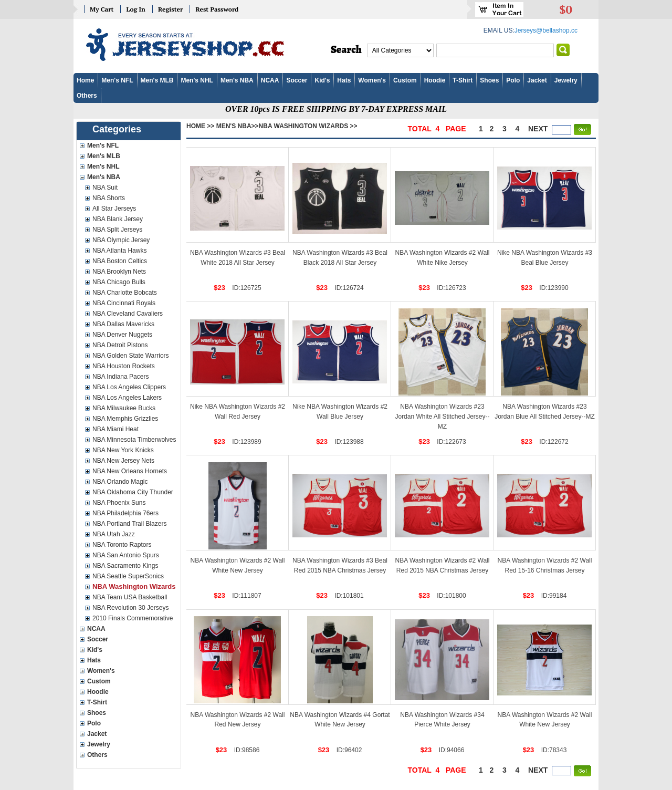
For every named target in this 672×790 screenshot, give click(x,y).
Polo (513, 80)
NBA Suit (105, 188)
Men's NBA (237, 80)
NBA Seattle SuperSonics (128, 576)
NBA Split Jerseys (117, 230)
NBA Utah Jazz (114, 534)
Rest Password (217, 9)
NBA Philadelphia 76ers (125, 513)
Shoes (489, 80)
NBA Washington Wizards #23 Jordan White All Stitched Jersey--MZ (442, 416)
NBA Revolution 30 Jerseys (130, 608)
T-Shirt (463, 80)
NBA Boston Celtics (120, 261)
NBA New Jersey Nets (123, 461)
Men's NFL (117, 80)
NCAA (270, 80)
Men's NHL (197, 80)
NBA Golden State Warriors (131, 356)
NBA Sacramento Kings (125, 566)
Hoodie (435, 80)
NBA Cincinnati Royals (124, 303)
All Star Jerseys (114, 209)
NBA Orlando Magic (120, 482)
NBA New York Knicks (123, 450)
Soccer (297, 80)
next (538, 129)
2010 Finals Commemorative (133, 618)
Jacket (537, 80)
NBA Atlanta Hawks (119, 251)
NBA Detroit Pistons (120, 345)
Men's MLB (157, 80)
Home (85, 80)
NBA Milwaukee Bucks (124, 408)
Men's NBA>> (238, 126)
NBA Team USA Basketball (130, 597)
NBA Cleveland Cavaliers (128, 314)
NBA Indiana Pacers (120, 377)
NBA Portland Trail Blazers (129, 524)
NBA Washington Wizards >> (308, 126)
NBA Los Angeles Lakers (127, 398)
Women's (372, 80)
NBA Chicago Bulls (119, 282)
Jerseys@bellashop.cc (546, 30)
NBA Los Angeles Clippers (129, 387)
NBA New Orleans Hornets (130, 471)
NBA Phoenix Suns (119, 503)
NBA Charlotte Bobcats (125, 293)
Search (346, 50)
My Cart (102, 9)
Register (170, 9)
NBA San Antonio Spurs (126, 555)
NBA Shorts (109, 198)
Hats (344, 80)
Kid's (322, 80)
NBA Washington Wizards (134, 586)
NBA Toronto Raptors (122, 545)
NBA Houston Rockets (124, 366)
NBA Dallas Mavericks (123, 324)
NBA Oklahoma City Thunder (133, 492)
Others (87, 96)
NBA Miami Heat (115, 429)
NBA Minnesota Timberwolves (134, 440)
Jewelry (566, 80)
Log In (135, 9)
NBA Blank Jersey (118, 219)
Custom (405, 80)
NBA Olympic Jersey (121, 240)
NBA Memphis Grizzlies (125, 419)
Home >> (200, 126)
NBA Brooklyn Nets (119, 272)
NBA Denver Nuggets (122, 335)
